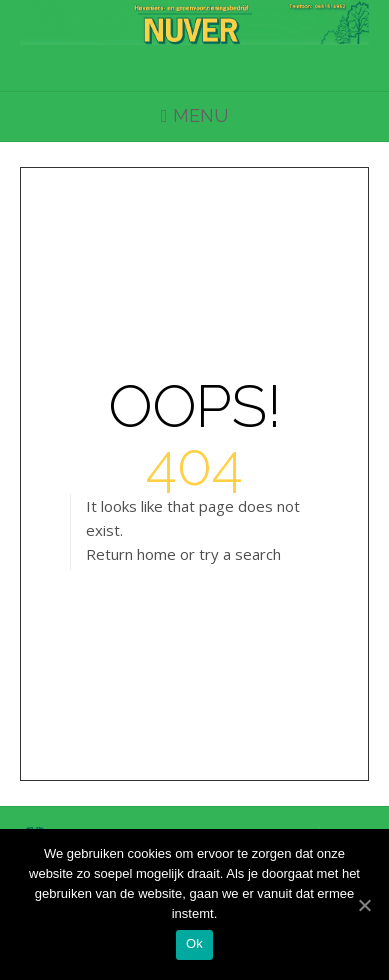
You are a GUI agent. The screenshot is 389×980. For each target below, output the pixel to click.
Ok (194, 943)
